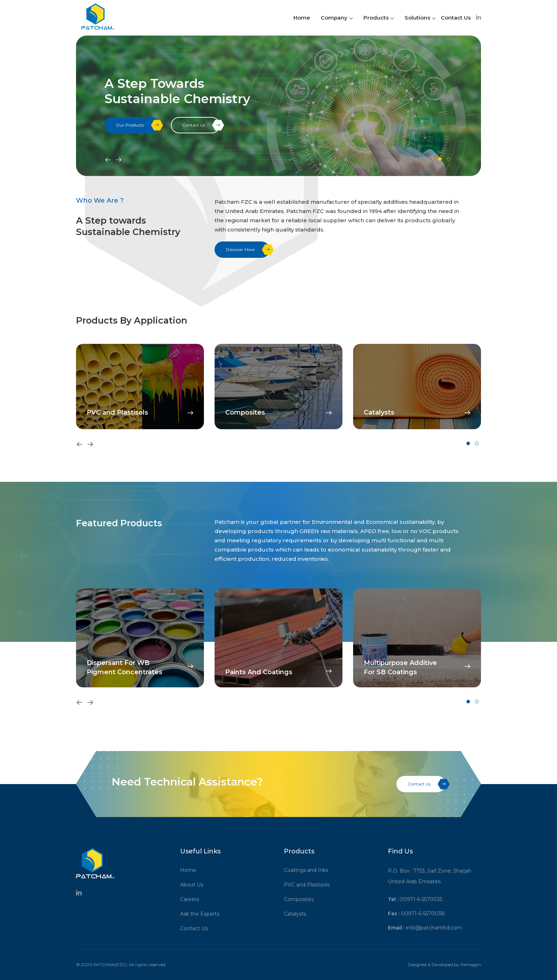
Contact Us (456, 18)
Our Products (137, 125)
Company (337, 18)
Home (302, 18)
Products (379, 18)
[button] (431, 159)
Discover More (248, 250)
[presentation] (108, 160)
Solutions (420, 18)
